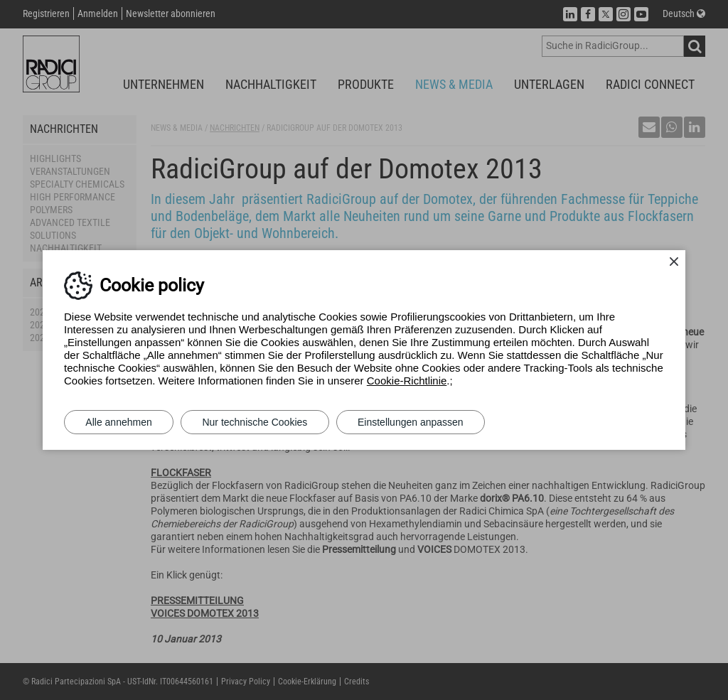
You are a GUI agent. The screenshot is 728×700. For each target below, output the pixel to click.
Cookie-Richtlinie (407, 381)
